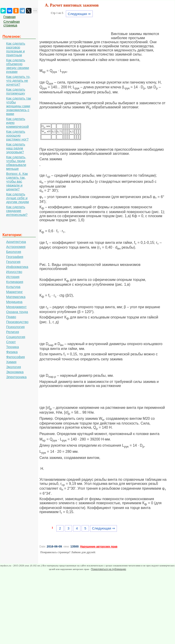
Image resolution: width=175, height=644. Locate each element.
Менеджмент (16, 307)
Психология (15, 327)
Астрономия (16, 247)
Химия (11, 362)
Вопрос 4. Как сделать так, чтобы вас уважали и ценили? (17, 181)
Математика (16, 297)
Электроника (16, 377)
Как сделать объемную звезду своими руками (18, 66)
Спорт (11, 342)
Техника (13, 347)
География (15, 257)
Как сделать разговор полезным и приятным (16, 49)
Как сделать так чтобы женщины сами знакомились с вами (19, 106)
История (13, 277)
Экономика (15, 372)
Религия (13, 332)
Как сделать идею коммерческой (17, 123)
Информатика (17, 267)
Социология (16, 337)
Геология (13, 262)
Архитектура (16, 242)
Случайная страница (12, 23)
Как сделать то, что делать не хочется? (18, 80)
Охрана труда (17, 312)
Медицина (14, 302)
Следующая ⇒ (79, 14)
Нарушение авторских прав (99, 547)
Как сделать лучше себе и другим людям (18, 198)
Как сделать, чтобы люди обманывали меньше (16, 163)
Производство (17, 322)
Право (11, 317)
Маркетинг (14, 292)
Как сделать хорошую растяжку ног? (17, 135)
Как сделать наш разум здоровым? (16, 148)
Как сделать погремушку (16, 91)
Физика (12, 352)
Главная (9, 17)
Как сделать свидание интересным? (17, 211)
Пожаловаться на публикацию (108, 569)
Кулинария (15, 282)
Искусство (14, 272)
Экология (14, 367)
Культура (13, 287)
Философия (15, 357)
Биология (14, 252)
